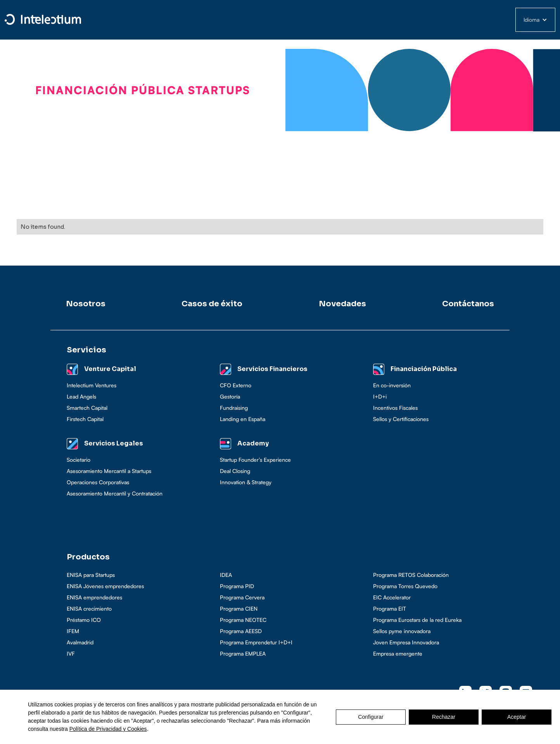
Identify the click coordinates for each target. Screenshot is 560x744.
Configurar (371, 717)
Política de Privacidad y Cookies (108, 729)
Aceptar (517, 717)
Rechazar (444, 717)
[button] (535, 20)
